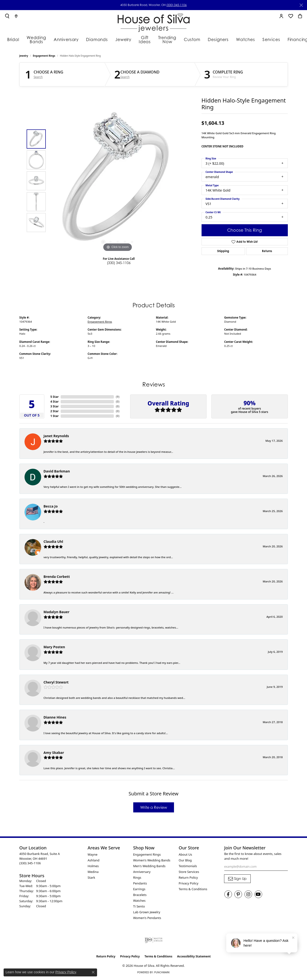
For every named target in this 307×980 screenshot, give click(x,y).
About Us (185, 855)
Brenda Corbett (57, 578)
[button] (7, 16)
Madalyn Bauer (57, 613)
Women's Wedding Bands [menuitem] (152, 861)
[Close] (301, 5)
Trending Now (168, 39)
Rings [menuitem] (137, 878)
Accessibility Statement (194, 957)
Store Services (189, 873)
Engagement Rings (44, 57)
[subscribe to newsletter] (237, 880)
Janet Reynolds (56, 437)
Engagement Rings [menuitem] (147, 855)
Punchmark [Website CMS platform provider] (162, 973)
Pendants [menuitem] (140, 884)
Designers (218, 39)
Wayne (93, 855)
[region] (118, 182)
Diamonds (96, 39)
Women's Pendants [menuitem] (147, 919)
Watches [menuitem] (139, 901)
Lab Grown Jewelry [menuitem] (147, 913)
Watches (243, 39)
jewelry (24, 57)
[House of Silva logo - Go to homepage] (154, 21)
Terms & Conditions (193, 890)
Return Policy (188, 878)
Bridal (12, 39)
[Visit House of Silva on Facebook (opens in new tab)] (228, 895)
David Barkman (57, 472)
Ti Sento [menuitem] (139, 907)
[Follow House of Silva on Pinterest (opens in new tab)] (238, 895)
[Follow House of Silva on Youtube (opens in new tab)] (258, 895)
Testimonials (188, 867)
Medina (93, 873)
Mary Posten (54, 648)
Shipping (223, 252)
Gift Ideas (142, 39)
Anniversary (68, 39)
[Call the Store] (30, 864)
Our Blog (185, 861)
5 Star (54, 398)
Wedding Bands (37, 39)
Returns (267, 252)
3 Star (54, 408)
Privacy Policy (189, 884)
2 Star (54, 412)
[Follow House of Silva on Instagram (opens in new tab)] (248, 895)
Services (267, 39)
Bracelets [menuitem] (140, 896)
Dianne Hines (55, 718)
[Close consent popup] (93, 972)
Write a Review (154, 808)
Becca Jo (51, 507)
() (118, 398)
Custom (194, 39)
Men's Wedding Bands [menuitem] (149, 867)
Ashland (94, 861)
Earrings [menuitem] (139, 890)
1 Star (54, 417)
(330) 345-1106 (177, 5)
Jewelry (120, 39)
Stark (91, 878)
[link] (16, 16)
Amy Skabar (54, 753)
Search (38, 78)
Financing (292, 39)
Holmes (93, 867)
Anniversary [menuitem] (142, 873)
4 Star (54, 403)
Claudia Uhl (53, 542)
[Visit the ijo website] (153, 941)
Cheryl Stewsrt (56, 683)
